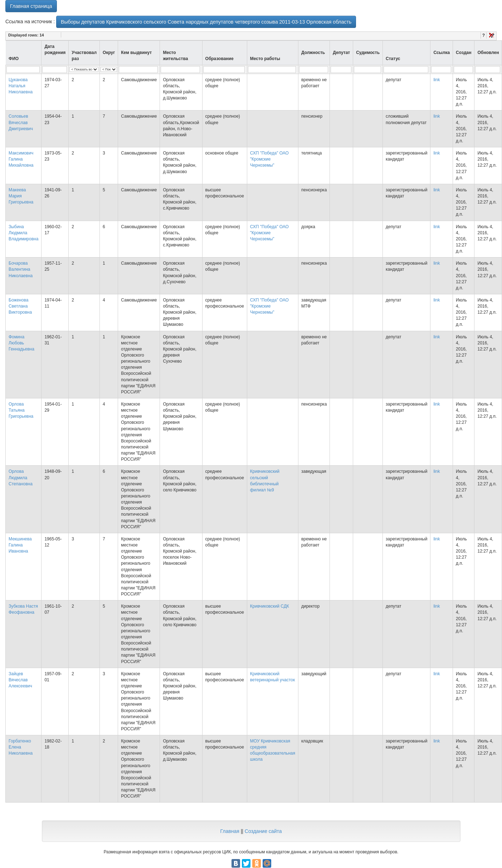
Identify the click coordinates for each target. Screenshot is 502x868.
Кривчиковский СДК (270, 606)
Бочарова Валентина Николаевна (21, 269)
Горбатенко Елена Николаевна (21, 747)
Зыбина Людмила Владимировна (23, 233)
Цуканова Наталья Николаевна (21, 86)
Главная (230, 831)
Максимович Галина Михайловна (21, 159)
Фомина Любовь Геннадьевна (21, 343)
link (437, 80)
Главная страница (31, 6)
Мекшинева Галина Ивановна (20, 545)
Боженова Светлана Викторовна (20, 306)
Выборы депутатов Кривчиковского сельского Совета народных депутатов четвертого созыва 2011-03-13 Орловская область (206, 22)
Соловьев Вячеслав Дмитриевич (21, 122)
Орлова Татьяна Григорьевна (21, 410)
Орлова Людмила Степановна (21, 477)
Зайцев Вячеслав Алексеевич (20, 680)
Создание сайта (263, 831)
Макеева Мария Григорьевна (21, 196)
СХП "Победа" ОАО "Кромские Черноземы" (269, 159)
